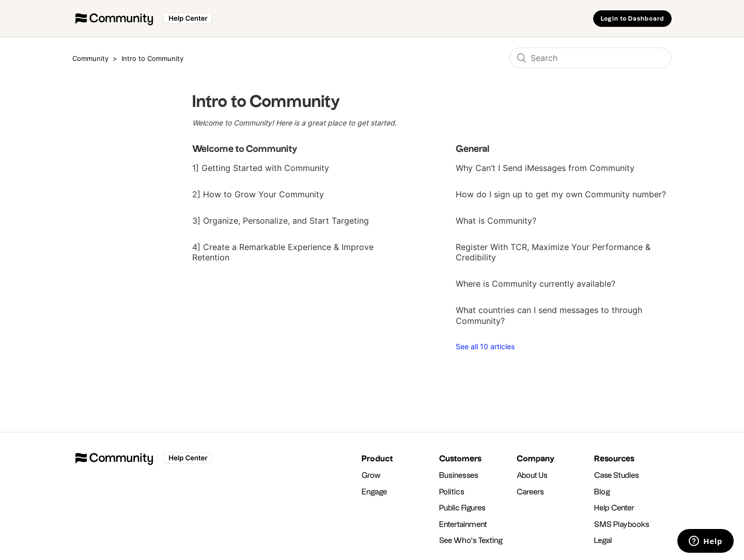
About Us (532, 476)
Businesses (459, 476)
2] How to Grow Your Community (258, 194)
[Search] (591, 58)
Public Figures (462, 508)
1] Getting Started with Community (261, 168)
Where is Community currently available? (536, 284)
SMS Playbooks (622, 525)
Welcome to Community (245, 149)
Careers (530, 492)
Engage (374, 492)
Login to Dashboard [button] (632, 19)
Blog (602, 492)
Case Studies (617, 476)
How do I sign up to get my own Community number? (561, 194)
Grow (371, 476)
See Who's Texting (471, 541)
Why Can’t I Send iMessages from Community (545, 168)
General (473, 149)
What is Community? (496, 221)
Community (90, 58)
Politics (452, 492)
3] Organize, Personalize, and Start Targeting (281, 221)
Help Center (614, 508)
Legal (603, 541)
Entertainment (463, 525)
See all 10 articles (485, 346)
